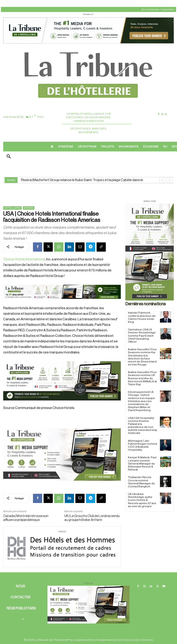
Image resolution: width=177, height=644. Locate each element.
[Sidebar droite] (150, 252)
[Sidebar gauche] (62, 454)
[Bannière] (62, 303)
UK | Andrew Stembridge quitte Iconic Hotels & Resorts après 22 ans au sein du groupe (142, 500)
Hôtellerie (12, 208)
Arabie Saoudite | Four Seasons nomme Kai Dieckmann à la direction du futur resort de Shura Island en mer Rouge (142, 357)
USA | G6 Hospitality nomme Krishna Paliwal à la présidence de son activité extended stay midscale (143, 426)
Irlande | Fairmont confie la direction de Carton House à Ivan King (142, 317)
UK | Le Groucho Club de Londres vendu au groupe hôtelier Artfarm (92, 518)
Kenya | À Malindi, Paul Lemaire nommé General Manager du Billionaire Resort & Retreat (142, 463)
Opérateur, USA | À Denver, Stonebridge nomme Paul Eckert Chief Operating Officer (142, 336)
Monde (29, 208)
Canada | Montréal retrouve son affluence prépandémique (26, 518)
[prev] (162, 180)
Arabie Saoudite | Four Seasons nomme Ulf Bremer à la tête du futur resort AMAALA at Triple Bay (142, 378)
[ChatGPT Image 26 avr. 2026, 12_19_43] (88, 43)
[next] (170, 180)
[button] (9, 157)
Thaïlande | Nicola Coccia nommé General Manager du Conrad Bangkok (141, 482)
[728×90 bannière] (88, 605)
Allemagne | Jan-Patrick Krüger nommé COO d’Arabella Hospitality (143, 445)
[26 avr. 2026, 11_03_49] (62, 381)
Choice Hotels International (24, 259)
